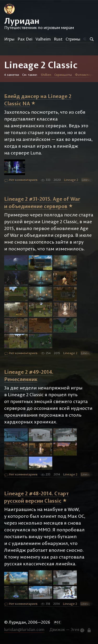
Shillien (46, 75)
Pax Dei (25, 39)
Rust (58, 39)
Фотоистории (85, 75)
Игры (9, 39)
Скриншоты (63, 75)
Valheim (43, 39)
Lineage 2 (71, 180)
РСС (57, 622)
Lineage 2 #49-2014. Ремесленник (29, 375)
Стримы (73, 39)
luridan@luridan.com (24, 629)
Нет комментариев (21, 180)
